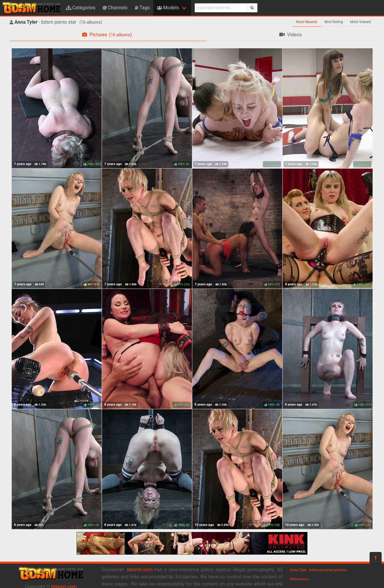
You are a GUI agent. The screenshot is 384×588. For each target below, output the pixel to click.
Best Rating (333, 22)
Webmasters (299, 579)
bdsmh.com (140, 570)
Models (168, 8)
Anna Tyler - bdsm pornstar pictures (318, 570)
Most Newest (307, 22)
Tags (142, 8)
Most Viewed (361, 22)
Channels (115, 8)
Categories (81, 8)
